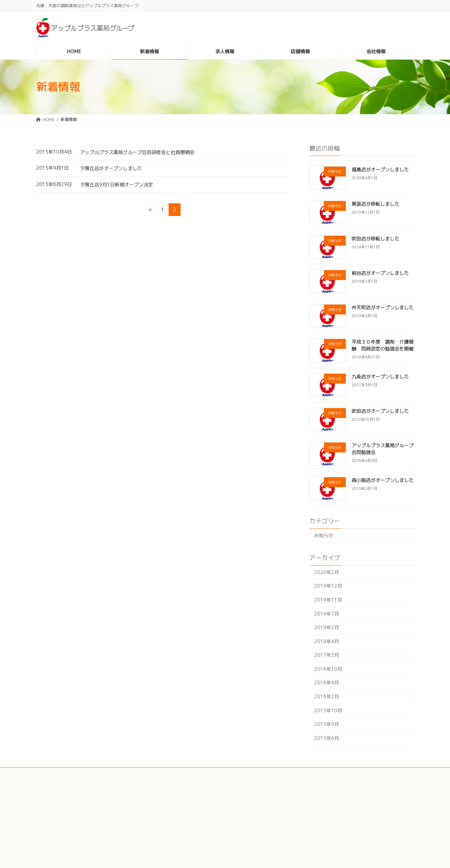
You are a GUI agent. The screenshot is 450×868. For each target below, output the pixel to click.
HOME (305, 789)
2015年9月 (327, 724)
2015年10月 (328, 710)
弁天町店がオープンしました (382, 307)
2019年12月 (328, 586)
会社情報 (307, 838)
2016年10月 (328, 669)
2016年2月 (327, 696)
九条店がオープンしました (380, 377)
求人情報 (307, 814)
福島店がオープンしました (380, 169)
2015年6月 (327, 738)
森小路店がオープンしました (382, 480)
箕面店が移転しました (375, 204)
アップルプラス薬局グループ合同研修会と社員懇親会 (137, 152)
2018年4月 (327, 641)
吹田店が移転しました (375, 239)
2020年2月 (327, 572)
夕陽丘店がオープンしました (111, 168)
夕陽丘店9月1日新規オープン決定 (117, 184)
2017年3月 (327, 655)
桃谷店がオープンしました (380, 273)
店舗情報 (307, 826)
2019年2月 (327, 627)
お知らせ (324, 535)
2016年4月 (327, 683)
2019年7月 (327, 613)
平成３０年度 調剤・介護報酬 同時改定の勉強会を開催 (382, 345)
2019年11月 (328, 600)
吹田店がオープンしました (380, 411)
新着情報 (307, 802)
